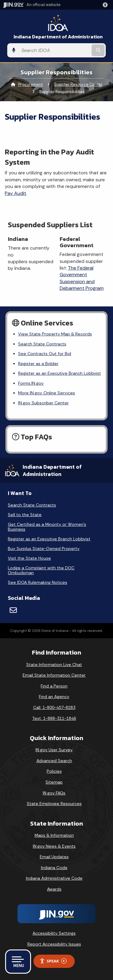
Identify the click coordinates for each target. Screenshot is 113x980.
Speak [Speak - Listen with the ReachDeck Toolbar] (53, 961)
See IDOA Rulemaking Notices (38, 582)
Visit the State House (29, 558)
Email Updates (54, 857)
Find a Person (54, 686)
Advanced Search (54, 761)
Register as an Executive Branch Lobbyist (60, 373)
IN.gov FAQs (54, 793)
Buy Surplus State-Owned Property (44, 548)
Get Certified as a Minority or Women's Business (47, 527)
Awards (54, 889)
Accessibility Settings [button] (54, 933)
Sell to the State (25, 515)
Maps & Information (54, 835)
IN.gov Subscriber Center (43, 403)
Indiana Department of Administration (58, 37)
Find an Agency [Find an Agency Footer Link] (54, 697)
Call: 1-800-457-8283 (54, 707)
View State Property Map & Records (55, 334)
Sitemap (54, 782)
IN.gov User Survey (54, 750)
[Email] (13, 610)
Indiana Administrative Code (54, 878)
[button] (106, 5)
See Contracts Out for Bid (45, 354)
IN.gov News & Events (54, 846)
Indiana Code (54, 868)
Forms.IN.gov (31, 383)
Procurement (31, 84)
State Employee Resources (54, 804)
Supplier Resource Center (78, 84)
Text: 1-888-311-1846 (54, 718)
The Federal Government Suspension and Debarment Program (82, 278)
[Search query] (54, 50)
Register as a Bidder (38, 364)
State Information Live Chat (54, 665)
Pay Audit (16, 193)
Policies (54, 771)
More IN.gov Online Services (47, 393)
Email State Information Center (54, 675)
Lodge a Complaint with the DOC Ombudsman (41, 570)
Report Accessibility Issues (54, 944)
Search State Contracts (42, 344)
